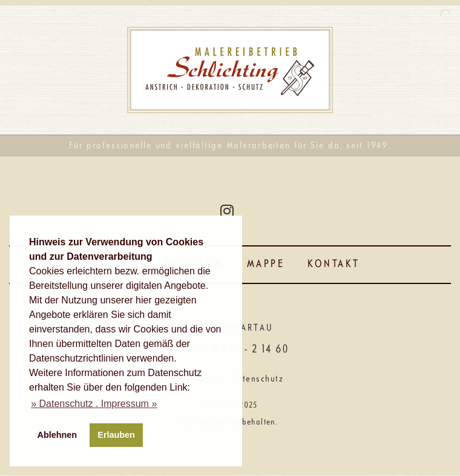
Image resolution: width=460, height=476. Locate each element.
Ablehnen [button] (57, 435)
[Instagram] (227, 211)
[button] (94, 404)
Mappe (266, 264)
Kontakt (334, 264)
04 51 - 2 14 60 (251, 350)
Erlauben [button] (116, 435)
